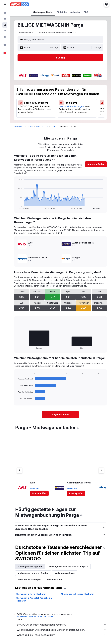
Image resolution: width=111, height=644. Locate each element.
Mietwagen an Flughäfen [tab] (30, 567)
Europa (30, 126)
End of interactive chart (16, 207)
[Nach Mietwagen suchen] (5, 25)
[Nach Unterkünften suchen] (5, 19)
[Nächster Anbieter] (101, 470)
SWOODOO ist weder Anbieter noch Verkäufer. (62, 625)
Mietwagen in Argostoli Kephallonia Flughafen (34, 599)
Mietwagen (19, 126)
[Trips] (5, 45)
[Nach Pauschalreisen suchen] (5, 31)
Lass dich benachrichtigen (71, 106)
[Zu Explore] (5, 37)
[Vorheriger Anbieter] (20, 470)
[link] (96, 164)
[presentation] (78, 428)
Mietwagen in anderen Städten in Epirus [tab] (68, 567)
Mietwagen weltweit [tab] (65, 573)
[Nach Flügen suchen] (5, 13)
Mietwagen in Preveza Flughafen (78, 594)
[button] (5, 4)
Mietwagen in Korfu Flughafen (31, 594)
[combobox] (27, 33)
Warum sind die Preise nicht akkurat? (62, 635)
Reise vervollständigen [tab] (29, 580)
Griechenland (42, 126)
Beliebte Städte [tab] (54, 580)
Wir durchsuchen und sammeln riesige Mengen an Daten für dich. (62, 630)
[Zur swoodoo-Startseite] (20, 4)
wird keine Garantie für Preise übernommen (35, 616)
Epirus (54, 126)
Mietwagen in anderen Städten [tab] (33, 573)
